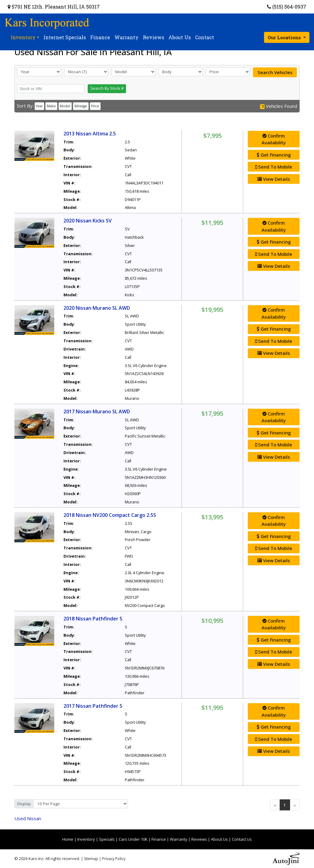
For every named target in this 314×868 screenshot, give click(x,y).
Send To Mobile (274, 167)
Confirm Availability (274, 139)
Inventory (86, 839)
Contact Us (242, 839)
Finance (159, 839)
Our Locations (285, 37)
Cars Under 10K (133, 839)
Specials (107, 839)
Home (68, 839)
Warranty (179, 839)
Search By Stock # (107, 88)
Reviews (199, 839)
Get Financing (274, 155)
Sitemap (91, 859)
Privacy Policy (114, 859)
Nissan (28, 818)
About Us (219, 839)
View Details (274, 179)
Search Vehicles (275, 72)
